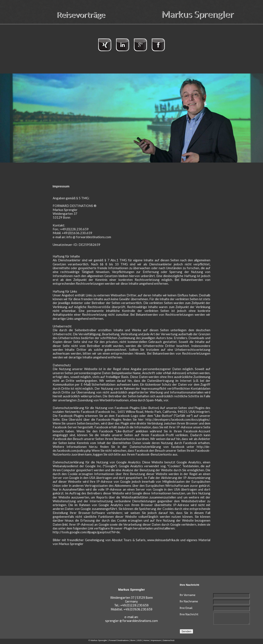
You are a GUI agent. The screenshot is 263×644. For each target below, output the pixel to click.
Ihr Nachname (189, 601)
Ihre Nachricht (189, 614)
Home (146, 640)
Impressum (156, 640)
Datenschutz (169, 640)
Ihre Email (186, 608)
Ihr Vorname (188, 595)
